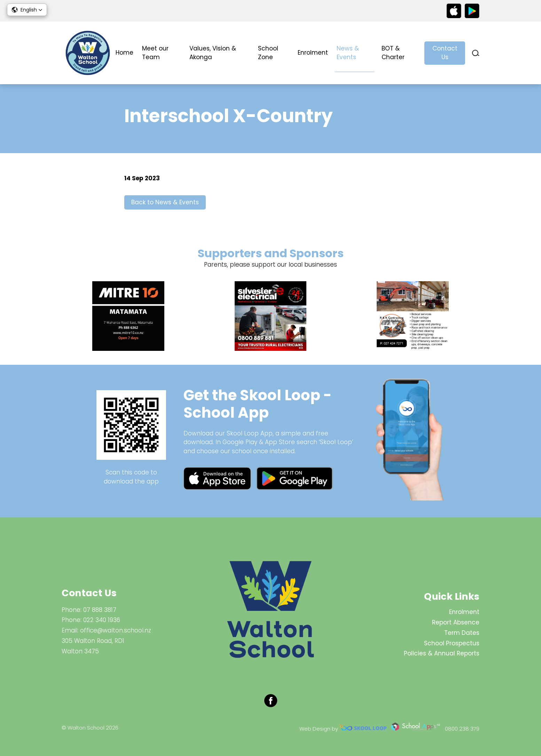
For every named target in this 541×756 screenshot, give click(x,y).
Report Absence (456, 622)
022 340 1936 (102, 620)
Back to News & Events (165, 202)
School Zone (268, 53)
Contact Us (445, 53)
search (476, 53)
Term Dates (462, 633)
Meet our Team (155, 53)
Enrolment (313, 53)
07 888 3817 (100, 610)
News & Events (348, 53)
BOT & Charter (393, 53)
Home (124, 53)
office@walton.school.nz (116, 630)
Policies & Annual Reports (442, 653)
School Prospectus (452, 643)
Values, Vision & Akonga (213, 53)
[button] (27, 10)
